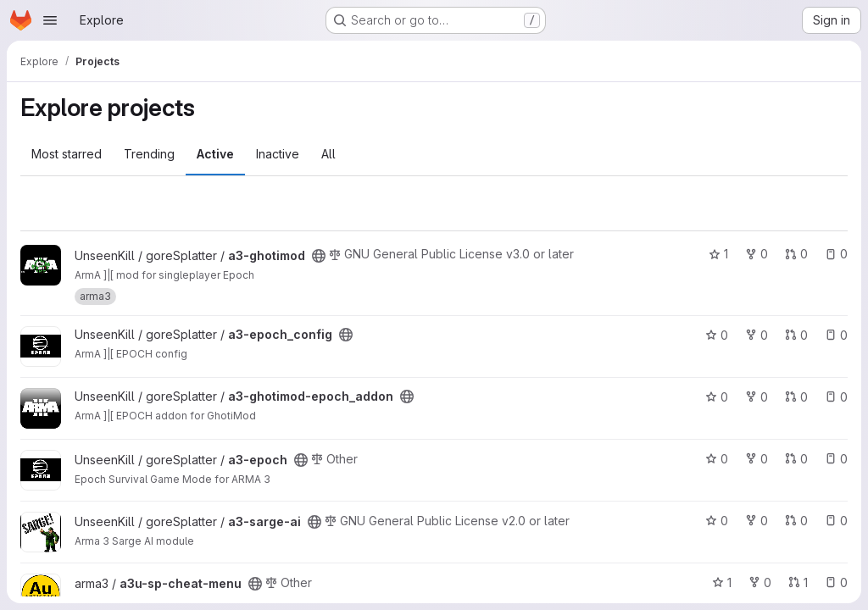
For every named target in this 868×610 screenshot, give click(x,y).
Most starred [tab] (67, 154)
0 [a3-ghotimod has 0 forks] (757, 254)
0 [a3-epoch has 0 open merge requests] (796, 459)
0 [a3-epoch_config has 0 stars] (717, 335)
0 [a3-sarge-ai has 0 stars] (717, 521)
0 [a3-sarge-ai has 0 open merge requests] (796, 521)
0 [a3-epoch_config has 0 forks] (757, 335)
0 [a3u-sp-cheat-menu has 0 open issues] (836, 582)
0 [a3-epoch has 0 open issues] (836, 459)
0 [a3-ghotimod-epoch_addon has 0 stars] (717, 397)
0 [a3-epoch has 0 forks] (757, 459)
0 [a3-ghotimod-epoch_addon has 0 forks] (757, 397)
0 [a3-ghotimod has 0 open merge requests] (796, 254)
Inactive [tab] (278, 154)
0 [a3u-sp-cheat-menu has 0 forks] (760, 582)
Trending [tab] (149, 154)
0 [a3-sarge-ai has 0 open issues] (836, 521)
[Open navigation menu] (50, 20)
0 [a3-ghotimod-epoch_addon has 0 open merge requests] (796, 397)
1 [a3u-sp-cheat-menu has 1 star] (722, 582)
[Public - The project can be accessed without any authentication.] (319, 256)
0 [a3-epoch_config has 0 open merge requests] (796, 335)
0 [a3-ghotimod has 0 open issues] (836, 254)
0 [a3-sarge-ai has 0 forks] (757, 521)
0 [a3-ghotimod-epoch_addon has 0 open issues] (836, 397)
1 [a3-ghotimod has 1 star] (718, 254)
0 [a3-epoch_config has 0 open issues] (836, 335)
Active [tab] (215, 154)
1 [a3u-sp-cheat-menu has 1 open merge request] (798, 582)
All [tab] (328, 154)
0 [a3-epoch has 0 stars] (717, 459)
